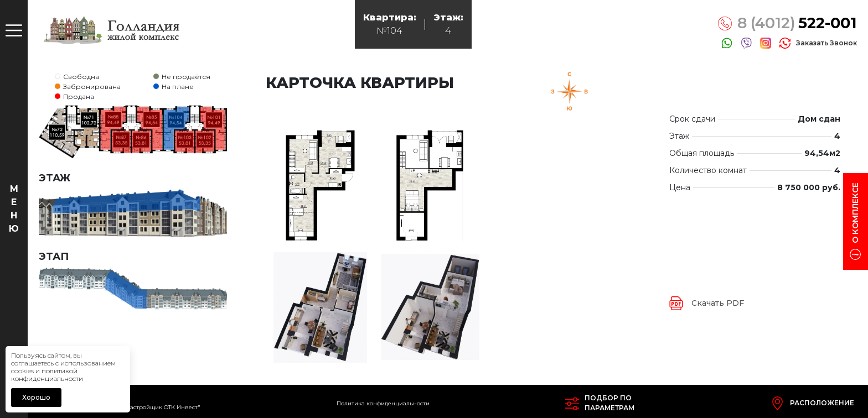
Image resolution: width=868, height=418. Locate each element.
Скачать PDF (718, 303)
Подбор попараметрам (609, 403)
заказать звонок (826, 43)
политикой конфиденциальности (47, 375)
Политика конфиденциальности (383, 403)
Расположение (822, 403)
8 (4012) (797, 23)
